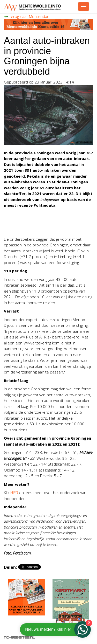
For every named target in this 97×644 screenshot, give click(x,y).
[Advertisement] (45, 226)
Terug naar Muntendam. (28, 16)
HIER (14, 493)
